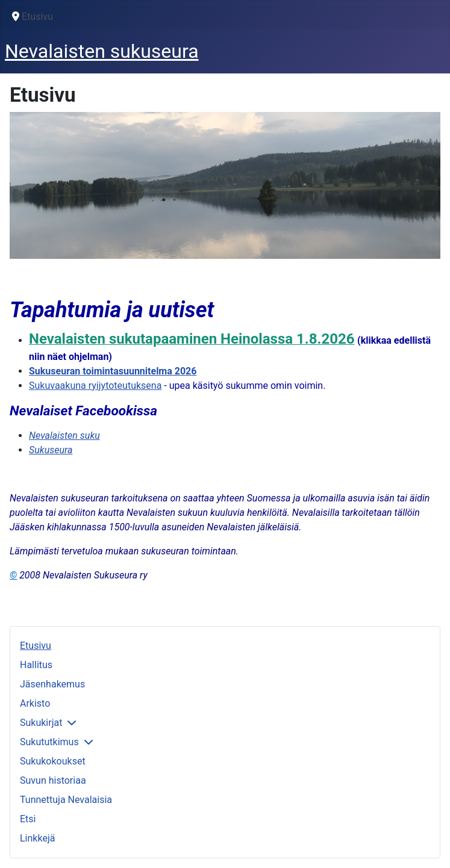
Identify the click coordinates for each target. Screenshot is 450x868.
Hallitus (36, 665)
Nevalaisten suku (64, 436)
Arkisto (35, 703)
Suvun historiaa (53, 780)
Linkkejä (37, 838)
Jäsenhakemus (52, 684)
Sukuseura (51, 450)
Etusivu (36, 646)
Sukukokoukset (53, 761)
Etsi (28, 819)
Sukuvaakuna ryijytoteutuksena (95, 386)
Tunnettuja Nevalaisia (66, 800)
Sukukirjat (41, 723)
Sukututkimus (49, 742)
